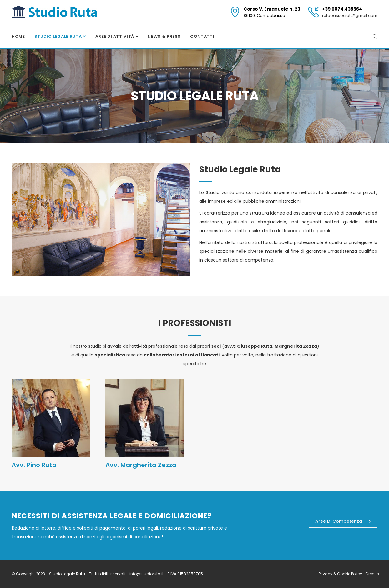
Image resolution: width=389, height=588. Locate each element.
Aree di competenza (343, 521)
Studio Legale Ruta (59, 36)
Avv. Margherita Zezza (141, 465)
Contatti (202, 36)
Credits (372, 574)
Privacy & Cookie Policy (340, 574)
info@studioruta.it (147, 574)
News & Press (164, 36)
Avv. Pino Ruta (34, 465)
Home (18, 36)
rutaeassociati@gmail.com (350, 15)
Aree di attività (115, 36)
